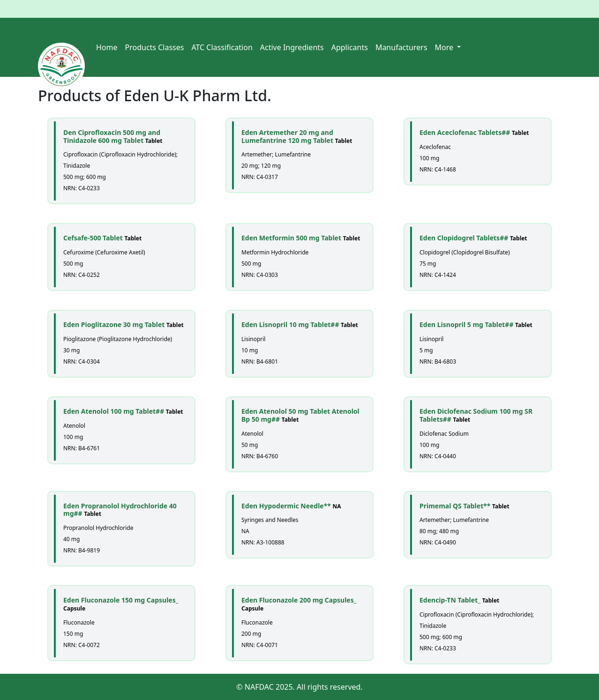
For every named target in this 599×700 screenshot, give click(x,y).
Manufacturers (401, 47)
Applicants (350, 47)
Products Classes (155, 47)
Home (107, 47)
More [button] (445, 47)
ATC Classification (222, 47)
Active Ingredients (292, 47)
